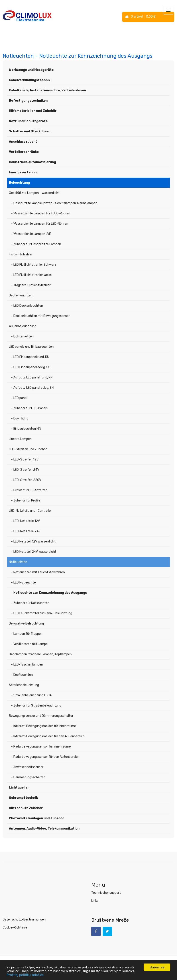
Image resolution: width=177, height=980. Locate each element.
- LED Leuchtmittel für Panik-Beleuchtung (42, 613)
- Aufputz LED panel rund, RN (32, 377)
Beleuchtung (19, 183)
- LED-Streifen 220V (26, 480)
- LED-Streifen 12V (25, 459)
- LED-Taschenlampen (27, 665)
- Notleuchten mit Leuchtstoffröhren (38, 572)
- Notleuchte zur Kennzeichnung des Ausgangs (49, 593)
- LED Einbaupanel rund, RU (30, 357)
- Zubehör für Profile (26, 500)
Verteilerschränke (24, 152)
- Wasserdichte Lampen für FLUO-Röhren (41, 213)
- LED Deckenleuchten (27, 306)
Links (95, 901)
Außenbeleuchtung (23, 326)
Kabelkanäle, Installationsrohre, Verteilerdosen (47, 90)
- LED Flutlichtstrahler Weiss (31, 275)
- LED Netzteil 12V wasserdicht (33, 541)
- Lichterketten (22, 336)
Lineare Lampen (20, 439)
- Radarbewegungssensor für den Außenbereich (45, 757)
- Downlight (19, 418)
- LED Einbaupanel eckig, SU (31, 367)
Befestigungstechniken (28, 101)
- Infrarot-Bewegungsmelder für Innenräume (44, 726)
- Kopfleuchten (22, 675)
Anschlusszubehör (24, 142)
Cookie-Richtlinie (15, 928)
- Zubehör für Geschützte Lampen (36, 244)
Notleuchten (18, 562)
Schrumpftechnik (23, 798)
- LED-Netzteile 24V (26, 531)
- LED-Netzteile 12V (25, 521)
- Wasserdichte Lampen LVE (31, 234)
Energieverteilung (24, 172)
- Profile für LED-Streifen (29, 490)
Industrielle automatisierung (32, 162)
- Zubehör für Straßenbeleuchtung (36, 706)
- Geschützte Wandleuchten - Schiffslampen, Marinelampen (54, 203)
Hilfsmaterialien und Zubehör (33, 111)
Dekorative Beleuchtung (26, 624)
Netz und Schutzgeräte (28, 121)
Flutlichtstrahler (21, 254)
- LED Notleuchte (23, 582)
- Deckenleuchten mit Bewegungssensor (40, 316)
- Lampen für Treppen (27, 634)
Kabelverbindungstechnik (30, 80)
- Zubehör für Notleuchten (30, 603)
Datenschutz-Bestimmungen (24, 919)
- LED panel (19, 398)
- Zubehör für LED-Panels (29, 408)
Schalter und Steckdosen (30, 131)
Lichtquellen (19, 788)
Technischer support (106, 893)
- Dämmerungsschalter (28, 777)
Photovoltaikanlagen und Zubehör (37, 818)
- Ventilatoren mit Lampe (29, 644)
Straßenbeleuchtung (24, 685)
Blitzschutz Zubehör (26, 808)
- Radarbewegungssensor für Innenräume (41, 747)
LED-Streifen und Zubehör (28, 449)
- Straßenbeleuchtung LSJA (31, 695)
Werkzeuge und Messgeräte (31, 70)
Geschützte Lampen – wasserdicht (34, 193)
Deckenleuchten (21, 295)
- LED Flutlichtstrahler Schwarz (34, 265)
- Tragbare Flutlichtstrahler (31, 285)
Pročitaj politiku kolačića (25, 975)
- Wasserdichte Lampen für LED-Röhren (40, 224)
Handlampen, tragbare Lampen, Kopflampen (40, 654)
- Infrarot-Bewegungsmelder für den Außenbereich (48, 736)
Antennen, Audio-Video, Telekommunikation (44, 829)
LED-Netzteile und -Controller (30, 511)
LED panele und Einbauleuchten (31, 347)
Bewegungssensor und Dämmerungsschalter (41, 716)
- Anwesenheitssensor (27, 767)
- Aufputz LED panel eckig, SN (32, 388)
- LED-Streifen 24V (25, 470)
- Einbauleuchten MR (26, 429)
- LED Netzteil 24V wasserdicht (34, 552)
